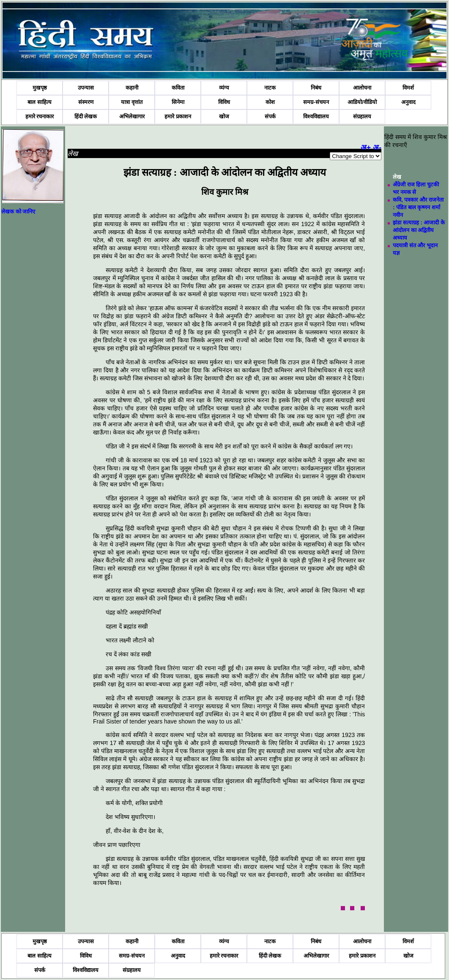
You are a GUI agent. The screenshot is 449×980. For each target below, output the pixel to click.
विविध (224, 102)
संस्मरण (86, 102)
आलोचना (362, 88)
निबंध (316, 88)
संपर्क (270, 116)
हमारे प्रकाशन (178, 116)
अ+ (366, 147)
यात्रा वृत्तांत (132, 102)
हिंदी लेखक (86, 116)
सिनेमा (178, 102)
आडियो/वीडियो (362, 102)
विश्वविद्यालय (316, 116)
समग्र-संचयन (316, 102)
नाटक (270, 88)
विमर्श (408, 88)
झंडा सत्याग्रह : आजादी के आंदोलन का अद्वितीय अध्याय (419, 230)
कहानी (132, 88)
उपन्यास (86, 88)
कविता (178, 88)
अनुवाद (408, 102)
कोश (270, 102)
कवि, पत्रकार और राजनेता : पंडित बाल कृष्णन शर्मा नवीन (418, 207)
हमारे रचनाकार (40, 116)
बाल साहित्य (40, 102)
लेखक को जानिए (18, 212)
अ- (377, 147)
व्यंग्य (224, 88)
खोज (224, 116)
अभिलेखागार (132, 116)
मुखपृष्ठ (40, 88)
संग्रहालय (362, 116)
